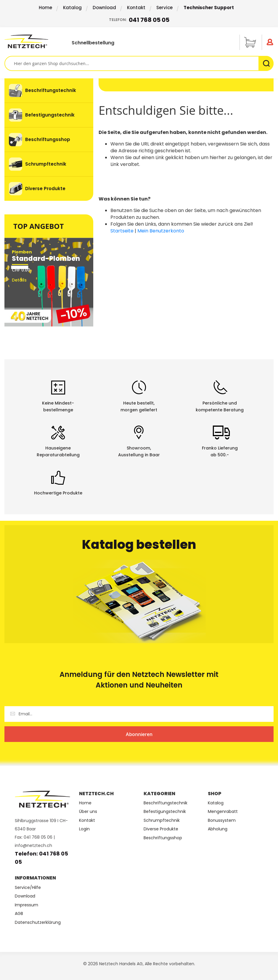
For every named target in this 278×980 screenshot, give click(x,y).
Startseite (122, 231)
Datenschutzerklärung (38, 922)
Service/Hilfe (28, 888)
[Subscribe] (139, 734)
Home (45, 8)
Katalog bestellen (139, 545)
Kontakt (136, 8)
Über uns (88, 812)
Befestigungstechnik (165, 812)
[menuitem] (49, 90)
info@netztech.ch (33, 845)
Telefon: (139, 20)
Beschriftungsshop (163, 838)
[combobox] (139, 63)
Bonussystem (222, 820)
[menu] (49, 140)
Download (104, 8)
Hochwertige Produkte (58, 493)
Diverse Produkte (161, 829)
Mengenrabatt (223, 812)
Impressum (26, 905)
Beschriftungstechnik (165, 803)
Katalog (72, 8)
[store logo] (31, 41)
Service (164, 8)
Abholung (218, 829)
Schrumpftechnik (162, 820)
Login (84, 829)
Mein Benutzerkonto (161, 231)
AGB (19, 914)
